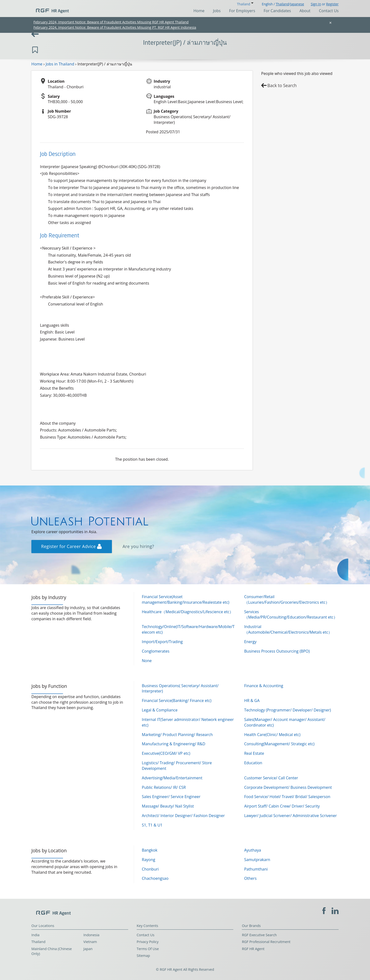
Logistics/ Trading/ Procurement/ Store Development (177, 766)
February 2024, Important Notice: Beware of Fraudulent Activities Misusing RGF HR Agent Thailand (111, 22)
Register (332, 4)
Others (250, 878)
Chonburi (150, 869)
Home (199, 11)
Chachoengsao (155, 878)
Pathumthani (256, 869)
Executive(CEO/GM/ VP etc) (166, 753)
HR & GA (252, 701)
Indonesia (91, 935)
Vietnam (90, 942)
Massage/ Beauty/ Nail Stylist (168, 806)
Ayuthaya (253, 850)
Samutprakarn (257, 860)
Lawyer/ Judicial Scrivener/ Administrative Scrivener (291, 816)
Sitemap (143, 956)
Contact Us (329, 11)
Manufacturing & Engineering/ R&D (174, 744)
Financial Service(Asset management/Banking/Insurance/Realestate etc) (186, 599)
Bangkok (150, 850)
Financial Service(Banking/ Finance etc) (177, 701)
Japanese (297, 4)
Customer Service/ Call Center (271, 778)
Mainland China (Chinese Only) (52, 951)
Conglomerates (156, 651)
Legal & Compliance (160, 710)
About (305, 11)
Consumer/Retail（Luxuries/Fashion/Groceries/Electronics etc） (287, 599)
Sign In (316, 4)
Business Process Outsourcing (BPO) (277, 651)
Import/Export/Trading (162, 642)
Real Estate (254, 753)
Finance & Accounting (264, 686)
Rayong (149, 860)
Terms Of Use (148, 949)
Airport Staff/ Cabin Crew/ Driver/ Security (282, 806)
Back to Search (282, 85)
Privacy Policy (148, 942)
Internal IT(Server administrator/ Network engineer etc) (188, 722)
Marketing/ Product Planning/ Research (177, 735)
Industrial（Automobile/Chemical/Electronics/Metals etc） (288, 629)
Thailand (282, 4)
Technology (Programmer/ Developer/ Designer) (288, 710)
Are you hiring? (138, 546)
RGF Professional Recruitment (266, 942)
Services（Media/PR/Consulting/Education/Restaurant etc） (291, 615)
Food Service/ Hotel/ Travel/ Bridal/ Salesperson (287, 797)
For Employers (242, 11)
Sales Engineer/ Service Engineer (171, 797)
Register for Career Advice (71, 546)
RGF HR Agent (253, 949)
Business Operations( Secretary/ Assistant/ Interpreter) (180, 688)
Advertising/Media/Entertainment (172, 778)
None (147, 661)
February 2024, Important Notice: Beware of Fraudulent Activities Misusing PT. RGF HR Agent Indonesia (115, 27)
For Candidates (277, 11)
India (35, 935)
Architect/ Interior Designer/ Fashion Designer (183, 816)
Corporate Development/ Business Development (288, 787)
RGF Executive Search (259, 935)
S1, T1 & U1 (152, 825)
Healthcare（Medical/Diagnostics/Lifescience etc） (188, 612)
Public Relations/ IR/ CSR (164, 787)
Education (253, 763)
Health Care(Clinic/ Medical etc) (272, 735)
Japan (88, 949)
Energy (250, 642)
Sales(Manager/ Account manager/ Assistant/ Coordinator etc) (285, 722)
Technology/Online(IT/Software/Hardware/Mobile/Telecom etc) (188, 629)
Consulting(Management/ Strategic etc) (279, 744)
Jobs (217, 11)
